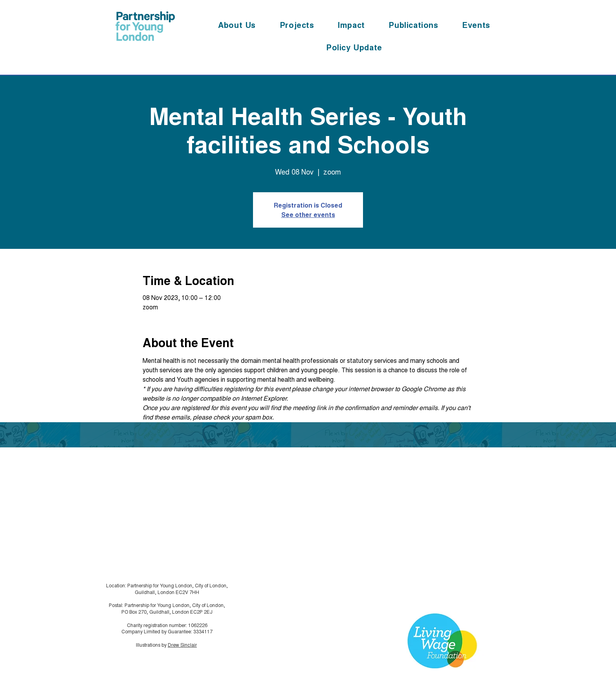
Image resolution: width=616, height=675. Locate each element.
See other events (308, 214)
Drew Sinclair (182, 645)
